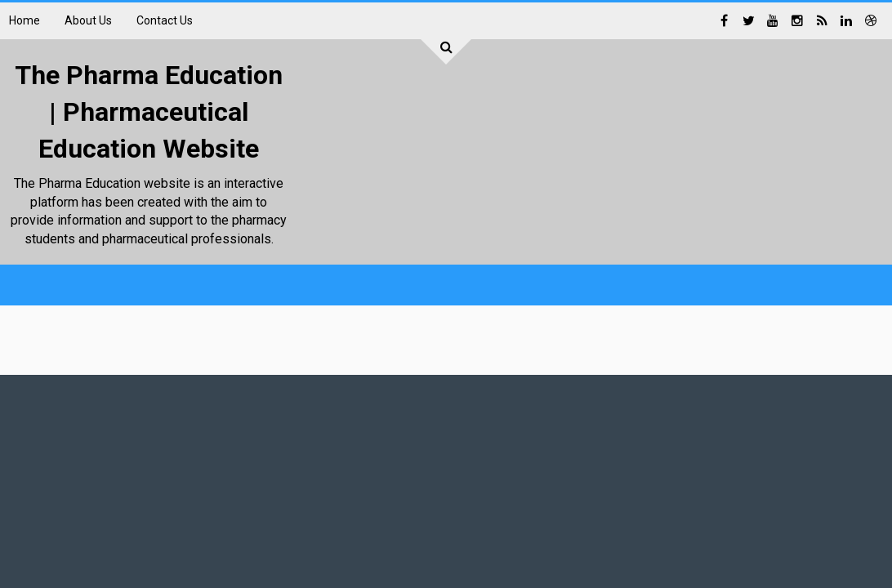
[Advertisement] (586, 234)
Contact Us (165, 20)
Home (25, 20)
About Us (88, 20)
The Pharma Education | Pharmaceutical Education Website (149, 112)
